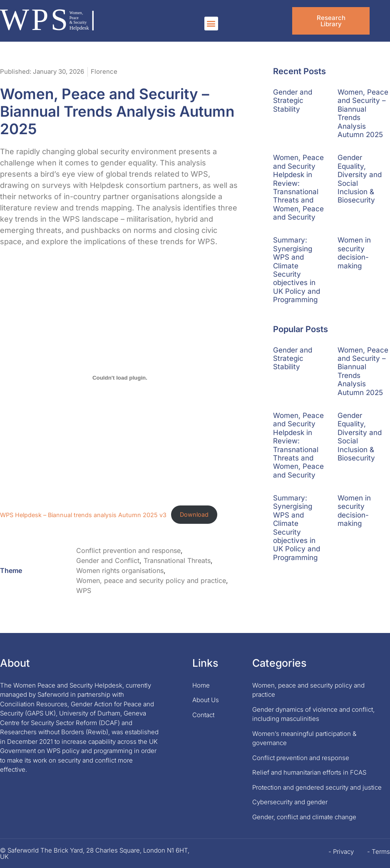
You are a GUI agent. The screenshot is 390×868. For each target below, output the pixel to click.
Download (194, 514)
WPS (84, 590)
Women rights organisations (120, 570)
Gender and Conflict (108, 560)
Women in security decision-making (354, 253)
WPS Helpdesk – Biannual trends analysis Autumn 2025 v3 (83, 514)
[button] (211, 24)
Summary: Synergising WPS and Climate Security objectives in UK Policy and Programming (297, 270)
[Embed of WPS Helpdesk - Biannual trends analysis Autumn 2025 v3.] (120, 378)
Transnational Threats (177, 560)
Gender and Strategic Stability (293, 101)
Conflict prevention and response (128, 550)
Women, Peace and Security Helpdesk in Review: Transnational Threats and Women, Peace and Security (298, 187)
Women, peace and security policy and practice (151, 580)
